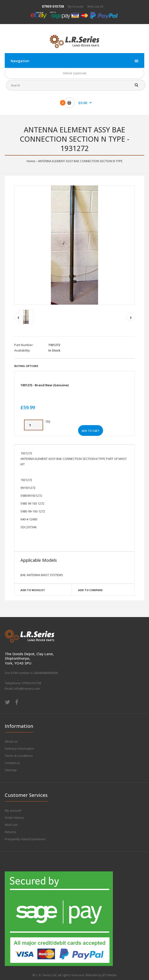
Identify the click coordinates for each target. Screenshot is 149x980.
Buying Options (26, 366)
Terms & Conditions (19, 756)
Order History (15, 818)
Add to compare (90, 590)
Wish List (11, 825)
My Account (76, 7)
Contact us (12, 763)
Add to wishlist (33, 590)
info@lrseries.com (27, 689)
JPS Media (109, 975)
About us (11, 741)
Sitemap (11, 770)
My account (13, 810)
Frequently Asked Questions (25, 839)
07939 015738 (53, 6)
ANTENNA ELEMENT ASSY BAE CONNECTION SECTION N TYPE (80, 161)
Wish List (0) (95, 7)
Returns (10, 832)
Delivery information (20, 749)
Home (31, 161)
